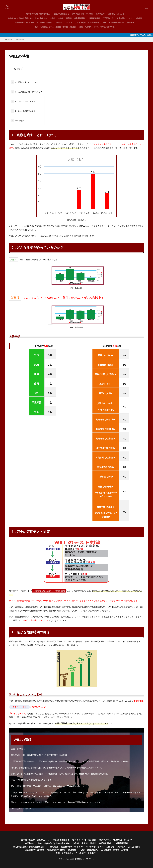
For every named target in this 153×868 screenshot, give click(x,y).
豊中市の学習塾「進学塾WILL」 (39, 14)
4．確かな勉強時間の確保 (23, 111)
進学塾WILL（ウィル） (84, 859)
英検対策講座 (95, 18)
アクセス (69, 22)
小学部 (53, 18)
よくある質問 (80, 22)
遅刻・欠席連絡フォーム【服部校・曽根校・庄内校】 (56, 27)
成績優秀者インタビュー (24, 22)
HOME (10, 39)
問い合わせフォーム (45, 22)
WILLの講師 (18, 121)
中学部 (61, 18)
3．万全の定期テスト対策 (23, 101)
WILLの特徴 (20, 39)
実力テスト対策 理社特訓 (82, 14)
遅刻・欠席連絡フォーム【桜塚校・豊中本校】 (98, 27)
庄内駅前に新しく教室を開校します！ (118, 18)
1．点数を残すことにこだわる (25, 82)
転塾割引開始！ (80, 18)
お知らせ (59, 22)
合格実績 (139, 18)
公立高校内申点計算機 (97, 22)
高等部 (69, 18)
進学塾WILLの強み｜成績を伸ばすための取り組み (28, 18)
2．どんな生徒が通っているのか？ (27, 92)
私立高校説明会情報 (117, 22)
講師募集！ (132, 22)
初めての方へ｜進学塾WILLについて (110, 14)
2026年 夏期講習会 (62, 14)
